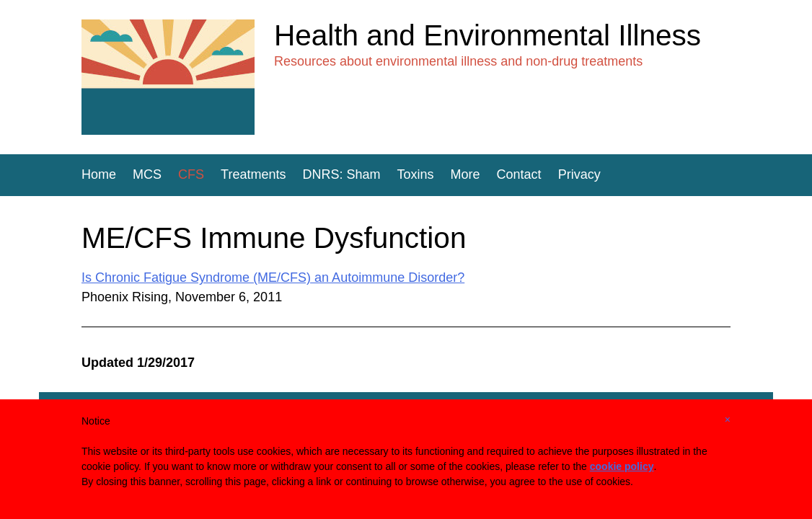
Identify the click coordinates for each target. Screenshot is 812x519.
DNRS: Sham (341, 174)
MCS (147, 174)
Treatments (253, 174)
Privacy (579, 174)
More (465, 174)
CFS (191, 174)
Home (99, 174)
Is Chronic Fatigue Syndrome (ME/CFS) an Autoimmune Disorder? (273, 278)
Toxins (416, 174)
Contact (519, 174)
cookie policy (622, 466)
